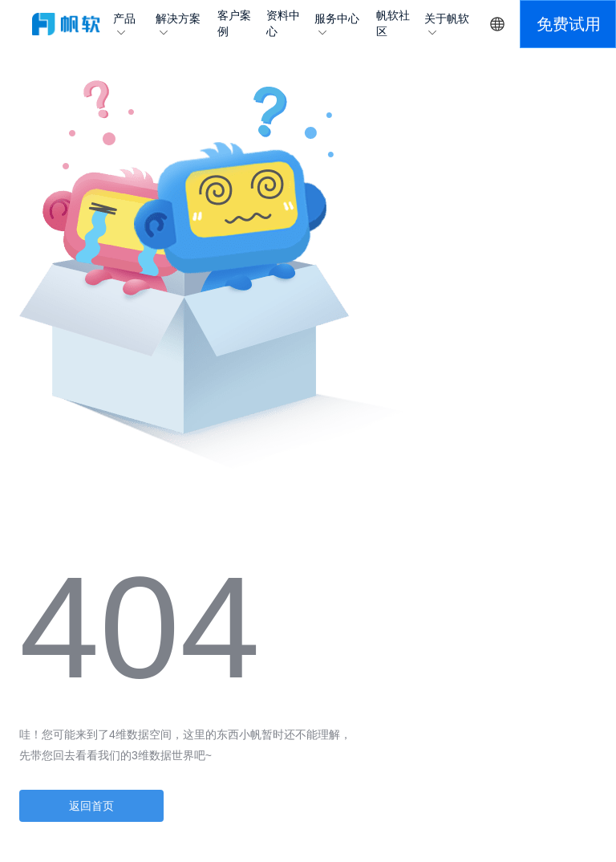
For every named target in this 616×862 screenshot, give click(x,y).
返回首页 (91, 806)
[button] (568, 24)
